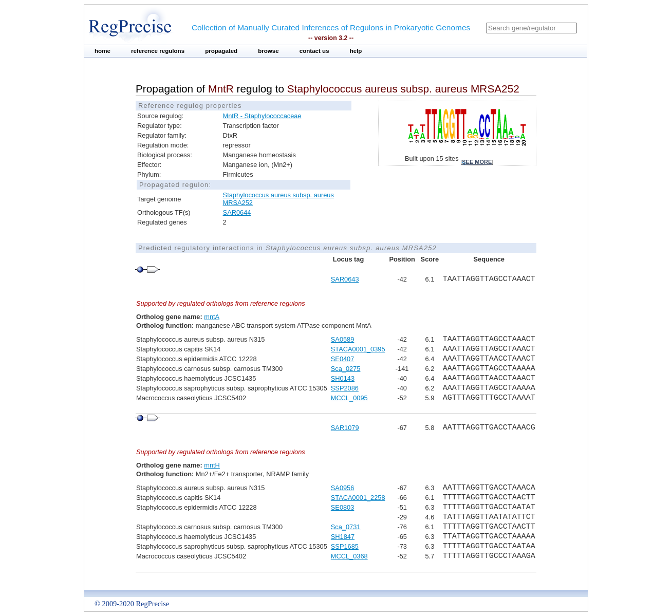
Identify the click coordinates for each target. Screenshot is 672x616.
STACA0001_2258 (358, 498)
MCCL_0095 (349, 398)
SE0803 (343, 507)
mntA (212, 317)
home (102, 51)
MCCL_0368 (349, 556)
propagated (221, 51)
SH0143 (343, 378)
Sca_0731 (346, 527)
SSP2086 (345, 388)
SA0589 (343, 339)
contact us (314, 51)
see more (477, 162)
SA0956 (343, 488)
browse (268, 51)
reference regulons (158, 51)
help (356, 51)
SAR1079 (345, 428)
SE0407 (343, 359)
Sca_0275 (346, 369)
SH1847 (343, 537)
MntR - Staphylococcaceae (262, 116)
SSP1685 (345, 546)
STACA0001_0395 (358, 349)
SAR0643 (345, 279)
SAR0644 (237, 212)
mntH (212, 465)
